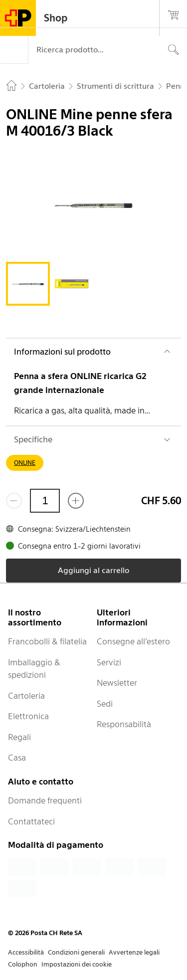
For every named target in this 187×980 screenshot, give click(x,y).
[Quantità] (45, 501)
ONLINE (25, 463)
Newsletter (117, 683)
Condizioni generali (76, 952)
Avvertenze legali (134, 952)
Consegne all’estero (133, 641)
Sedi (105, 704)
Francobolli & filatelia (47, 641)
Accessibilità (26, 952)
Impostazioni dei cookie (77, 964)
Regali (19, 737)
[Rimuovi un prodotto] (14, 501)
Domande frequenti (45, 800)
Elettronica (28, 716)
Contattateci (31, 821)
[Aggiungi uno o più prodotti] (76, 501)
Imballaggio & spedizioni (34, 669)
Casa (17, 758)
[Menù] (14, 50)
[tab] (28, 284)
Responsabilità (124, 724)
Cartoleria (26, 696)
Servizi (109, 662)
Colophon (23, 964)
